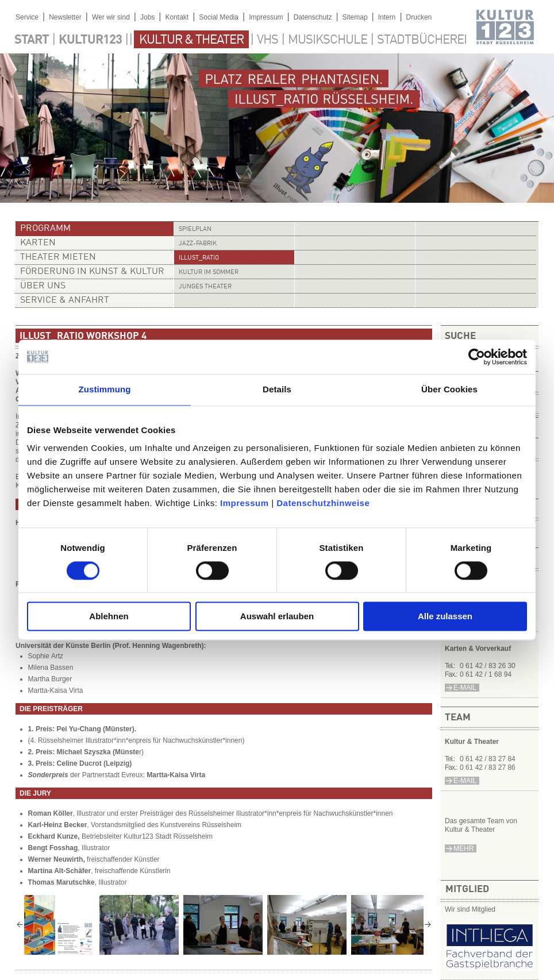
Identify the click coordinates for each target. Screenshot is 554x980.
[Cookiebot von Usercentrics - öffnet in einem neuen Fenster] (477, 357)
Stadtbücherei (422, 40)
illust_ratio (199, 258)
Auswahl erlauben (277, 617)
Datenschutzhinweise (323, 503)
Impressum (245, 503)
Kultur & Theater (191, 40)
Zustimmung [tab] (105, 389)
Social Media (219, 17)
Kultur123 (90, 40)
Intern (387, 17)
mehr (463, 848)
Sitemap (355, 17)
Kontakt (177, 17)
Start (32, 40)
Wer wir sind (111, 17)
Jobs (147, 17)
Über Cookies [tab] (449, 389)
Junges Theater (205, 287)
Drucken (419, 17)
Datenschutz (313, 17)
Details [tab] (277, 389)
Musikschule (328, 40)
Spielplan (195, 229)
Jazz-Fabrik (198, 244)
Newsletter (65, 17)
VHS (268, 40)
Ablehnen (109, 617)
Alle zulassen (445, 617)
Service (27, 17)
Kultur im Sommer (209, 273)
